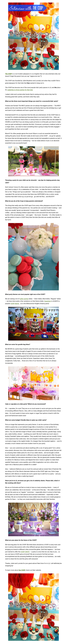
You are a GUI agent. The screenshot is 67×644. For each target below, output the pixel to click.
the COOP (22, 570)
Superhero (48, 301)
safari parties (24, 299)
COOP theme (15, 304)
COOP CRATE (25, 552)
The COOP (9, 74)
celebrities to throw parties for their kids (20, 90)
